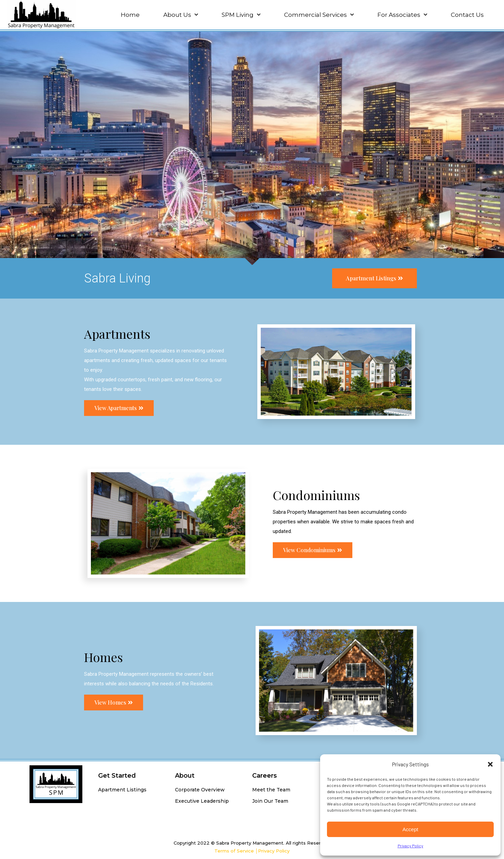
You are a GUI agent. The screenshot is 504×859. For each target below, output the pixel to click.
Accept (410, 829)
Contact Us (467, 15)
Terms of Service (234, 851)
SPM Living (241, 15)
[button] (490, 764)
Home (130, 15)
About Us (181, 15)
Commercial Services (319, 15)
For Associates (402, 15)
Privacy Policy (411, 846)
